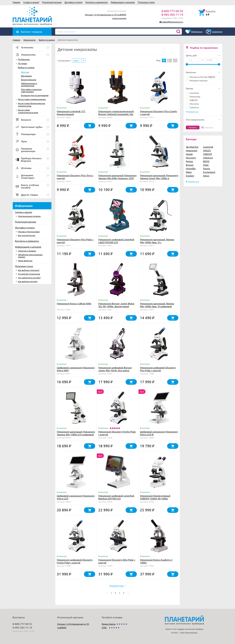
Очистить (208, 127)
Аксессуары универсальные (32, 99)
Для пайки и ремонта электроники (31, 90)
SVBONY (192, 100)
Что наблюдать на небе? (29, 278)
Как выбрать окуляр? (28, 281)
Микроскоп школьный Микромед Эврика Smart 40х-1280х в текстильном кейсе (159, 178)
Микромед (193, 96)
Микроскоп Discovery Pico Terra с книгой (75, 177)
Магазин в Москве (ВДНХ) (201, 77)
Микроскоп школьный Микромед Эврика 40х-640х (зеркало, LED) (117, 177)
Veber (189, 172)
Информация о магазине (123, 2)
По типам (22, 63)
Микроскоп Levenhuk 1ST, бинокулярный (71, 113)
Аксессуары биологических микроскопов (32, 105)
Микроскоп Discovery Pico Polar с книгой (75, 241)
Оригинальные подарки (29, 216)
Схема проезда (119, 18)
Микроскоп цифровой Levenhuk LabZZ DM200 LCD (116, 241)
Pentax (189, 161)
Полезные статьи (146, 2)
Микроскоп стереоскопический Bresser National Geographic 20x (116, 113)
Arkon (206, 176)
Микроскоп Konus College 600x (74, 303)
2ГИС (104, 627)
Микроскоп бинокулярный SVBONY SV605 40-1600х (155, 497)
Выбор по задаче (26, 67)
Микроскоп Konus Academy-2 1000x (156, 561)
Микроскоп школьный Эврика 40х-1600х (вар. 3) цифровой (157, 305)
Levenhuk (192, 93)
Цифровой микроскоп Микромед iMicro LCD (76, 497)
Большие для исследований (35, 95)
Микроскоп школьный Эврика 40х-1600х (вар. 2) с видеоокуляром (157, 242)
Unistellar (191, 168)
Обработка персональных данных (30, 256)
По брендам (24, 59)
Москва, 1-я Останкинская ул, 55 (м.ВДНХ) (106, 15)
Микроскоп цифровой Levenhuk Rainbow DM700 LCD (116, 497)
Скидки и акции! (31, 2)
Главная (16, 2)
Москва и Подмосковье (29, 232)
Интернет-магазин (197, 80)
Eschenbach (209, 172)
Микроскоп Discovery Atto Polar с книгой (117, 561)
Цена (77, 60)
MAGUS (207, 150)
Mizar (206, 165)
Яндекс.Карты (109, 624)
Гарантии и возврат (27, 251)
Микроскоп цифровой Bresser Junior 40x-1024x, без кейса (115, 369)
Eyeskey (190, 176)
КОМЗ (206, 161)
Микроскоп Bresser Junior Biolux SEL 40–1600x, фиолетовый (116, 305)
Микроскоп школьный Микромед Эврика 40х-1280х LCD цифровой (76, 433)
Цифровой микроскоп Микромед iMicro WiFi (76, 369)
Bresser (190, 165)
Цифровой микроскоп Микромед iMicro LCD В (159, 433)
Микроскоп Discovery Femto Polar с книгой (117, 433)
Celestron (193, 107)
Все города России (27, 235)
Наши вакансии (25, 261)
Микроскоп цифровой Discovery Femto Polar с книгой (75, 561)
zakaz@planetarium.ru (173, 22)
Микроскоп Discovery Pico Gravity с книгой (158, 113)
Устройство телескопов (29, 274)
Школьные (26, 76)
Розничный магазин (52, 2)
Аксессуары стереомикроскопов (28, 111)
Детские (25, 72)
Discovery (193, 104)
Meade (189, 154)
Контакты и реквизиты (97, 2)
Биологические (29, 80)
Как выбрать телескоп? (29, 270)
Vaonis (207, 168)
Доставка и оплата (74, 2)
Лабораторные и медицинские (29, 84)
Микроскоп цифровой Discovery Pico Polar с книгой (158, 369)
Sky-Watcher (192, 147)
